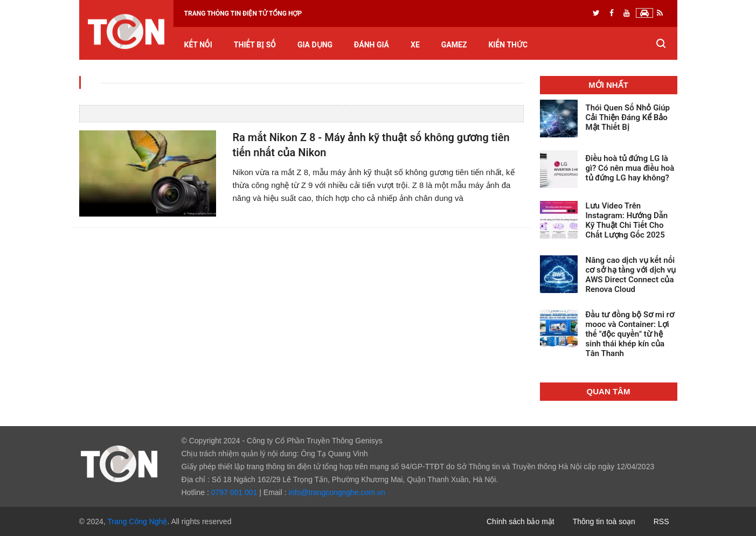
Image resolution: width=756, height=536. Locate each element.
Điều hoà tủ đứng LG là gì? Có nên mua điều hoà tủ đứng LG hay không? (630, 168)
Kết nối (198, 45)
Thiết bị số (255, 45)
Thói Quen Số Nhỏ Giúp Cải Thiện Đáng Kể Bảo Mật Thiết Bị (628, 117)
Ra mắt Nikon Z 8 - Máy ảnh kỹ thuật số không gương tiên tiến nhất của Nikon (371, 145)
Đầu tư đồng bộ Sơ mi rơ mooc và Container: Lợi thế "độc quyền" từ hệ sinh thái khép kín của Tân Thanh (630, 334)
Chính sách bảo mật (521, 521)
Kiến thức (508, 45)
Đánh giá (372, 45)
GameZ (454, 45)
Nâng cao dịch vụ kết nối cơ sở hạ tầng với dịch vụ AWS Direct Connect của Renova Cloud (631, 275)
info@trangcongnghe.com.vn (337, 492)
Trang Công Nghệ (137, 521)
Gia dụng (315, 45)
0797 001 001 (234, 492)
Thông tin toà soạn (604, 521)
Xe (415, 45)
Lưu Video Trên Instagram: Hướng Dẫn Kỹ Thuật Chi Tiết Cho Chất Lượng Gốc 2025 (627, 220)
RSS (661, 521)
